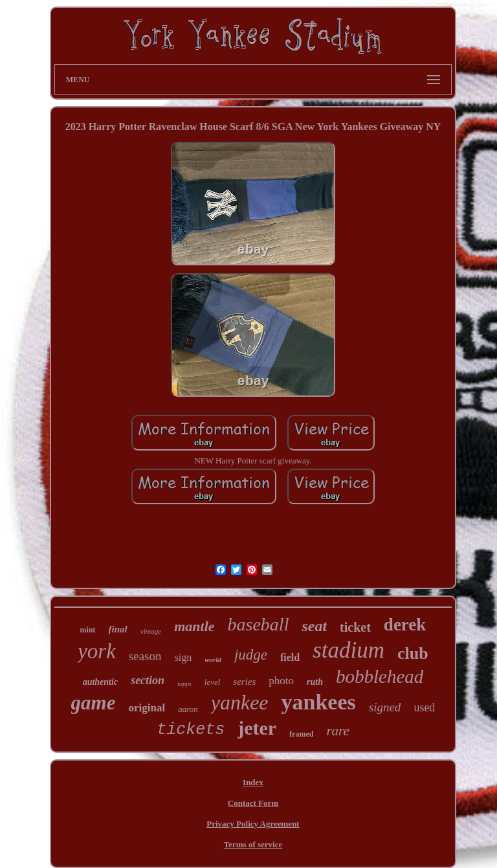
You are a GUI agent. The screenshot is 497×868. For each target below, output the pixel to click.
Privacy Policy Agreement (253, 824)
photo (281, 681)
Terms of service (253, 844)
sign (183, 657)
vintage (151, 631)
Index (253, 782)
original (147, 708)
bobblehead (380, 676)
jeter (257, 728)
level (213, 682)
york (97, 651)
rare (337, 731)
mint (88, 630)
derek (405, 625)
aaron (188, 709)
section (148, 680)
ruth (315, 682)
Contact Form (253, 803)
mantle (194, 626)
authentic (100, 682)
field (290, 657)
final (118, 629)
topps (184, 684)
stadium (348, 650)
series (244, 682)
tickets (191, 730)
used (424, 707)
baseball (259, 624)
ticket (355, 627)
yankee (240, 702)
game (94, 703)
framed (301, 734)
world (213, 660)
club (413, 653)
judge (251, 655)
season (145, 656)
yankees (319, 702)
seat (314, 626)
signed (385, 707)
